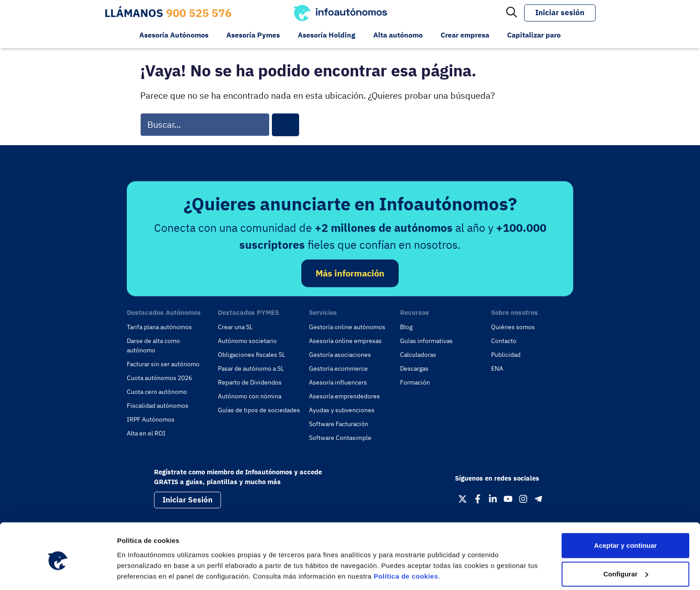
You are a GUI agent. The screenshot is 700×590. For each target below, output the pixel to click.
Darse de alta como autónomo (153, 345)
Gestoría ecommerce (338, 368)
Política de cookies (406, 540)
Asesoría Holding (327, 35)
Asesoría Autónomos (174, 35)
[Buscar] (285, 125)
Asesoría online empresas (345, 341)
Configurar (626, 538)
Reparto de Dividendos (250, 382)
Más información (350, 273)
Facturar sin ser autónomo (163, 364)
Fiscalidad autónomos (158, 406)
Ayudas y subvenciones (342, 410)
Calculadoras (418, 355)
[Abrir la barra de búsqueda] (512, 13)
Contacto (504, 341)
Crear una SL (235, 327)
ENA (497, 368)
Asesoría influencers (338, 382)
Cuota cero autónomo (157, 392)
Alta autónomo (398, 35)
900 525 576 (199, 13)
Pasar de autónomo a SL (251, 368)
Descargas (414, 368)
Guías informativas (426, 341)
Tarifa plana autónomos (159, 327)
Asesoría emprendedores (344, 396)
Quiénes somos (513, 327)
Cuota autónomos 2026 (159, 378)
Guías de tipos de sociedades (259, 410)
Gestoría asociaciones (340, 355)
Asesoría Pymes (253, 35)
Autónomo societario (247, 341)
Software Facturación (339, 424)
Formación (415, 382)
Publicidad (506, 355)
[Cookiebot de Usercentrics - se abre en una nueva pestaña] (58, 573)
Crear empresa (465, 35)
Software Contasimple (340, 438)
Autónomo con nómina (250, 396)
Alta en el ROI (146, 433)
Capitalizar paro (534, 35)
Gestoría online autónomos (347, 327)
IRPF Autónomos (151, 419)
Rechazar (626, 567)
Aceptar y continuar (626, 509)
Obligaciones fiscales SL (252, 355)
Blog (406, 327)
